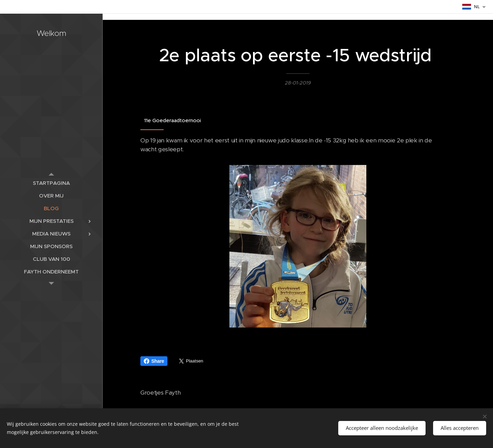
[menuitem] (51, 183)
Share (154, 361)
